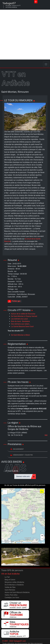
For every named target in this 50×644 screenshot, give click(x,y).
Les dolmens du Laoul (19, 319)
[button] (5, 492)
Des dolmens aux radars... (21, 324)
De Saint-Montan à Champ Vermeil (24, 316)
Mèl (46, 435)
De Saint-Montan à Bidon (21, 335)
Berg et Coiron (10, 580)
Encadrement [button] (17, 449)
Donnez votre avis (23, 476)
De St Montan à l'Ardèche (14, 585)
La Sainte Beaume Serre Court (22, 326)
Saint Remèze (10, 590)
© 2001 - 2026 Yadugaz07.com (14, 641)
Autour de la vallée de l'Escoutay (23, 314)
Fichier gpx (14, 301)
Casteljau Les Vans (12, 597)
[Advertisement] (25, 35)
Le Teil (7, 577)
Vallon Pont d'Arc (11, 595)
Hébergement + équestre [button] (22, 455)
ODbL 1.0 (42, 543)
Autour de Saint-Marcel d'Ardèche (17, 592)
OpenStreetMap (27, 543)
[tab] (28, 449)
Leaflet (17, 543)
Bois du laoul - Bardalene (20, 321)
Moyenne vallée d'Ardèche (14, 582)
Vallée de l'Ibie (10, 587)
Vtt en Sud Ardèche (10, 574)
